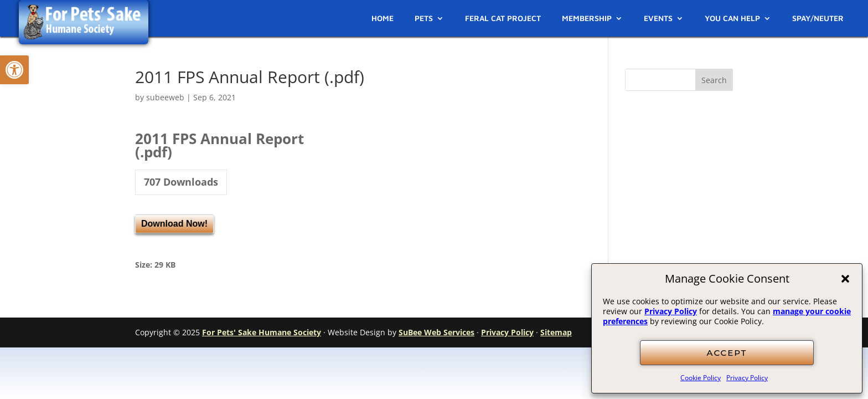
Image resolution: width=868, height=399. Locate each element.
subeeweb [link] (165, 97)
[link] (14, 70)
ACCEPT (727, 353)
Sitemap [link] (556, 332)
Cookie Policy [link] (701, 378)
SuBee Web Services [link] (436, 332)
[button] (845, 279)
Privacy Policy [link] (671, 311)
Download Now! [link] (174, 224)
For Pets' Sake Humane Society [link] (262, 332)
